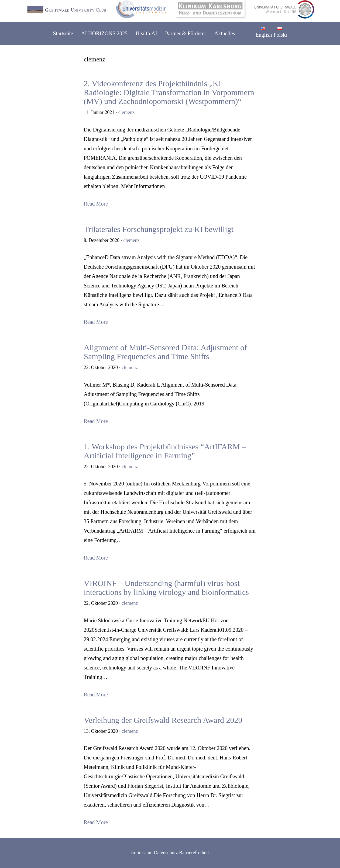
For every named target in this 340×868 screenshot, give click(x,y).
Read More (96, 204)
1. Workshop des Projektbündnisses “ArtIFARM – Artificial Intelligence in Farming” (165, 451)
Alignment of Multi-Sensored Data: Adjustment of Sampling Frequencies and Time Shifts (166, 352)
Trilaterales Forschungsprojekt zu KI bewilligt (159, 229)
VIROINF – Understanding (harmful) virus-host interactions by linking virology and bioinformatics (166, 588)
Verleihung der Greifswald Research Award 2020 (163, 720)
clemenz (126, 112)
